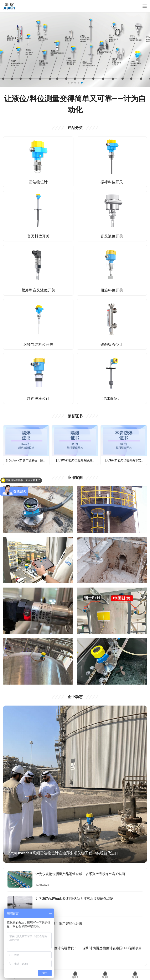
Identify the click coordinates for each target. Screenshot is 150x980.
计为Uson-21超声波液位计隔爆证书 (27, 460)
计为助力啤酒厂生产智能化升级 (59, 923)
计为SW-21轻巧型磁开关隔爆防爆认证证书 (76, 460)
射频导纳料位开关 (38, 344)
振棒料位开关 (112, 182)
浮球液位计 (112, 398)
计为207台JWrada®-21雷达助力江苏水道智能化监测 (74, 899)
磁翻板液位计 (112, 344)
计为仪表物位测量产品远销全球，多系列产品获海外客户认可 (81, 874)
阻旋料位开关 (112, 290)
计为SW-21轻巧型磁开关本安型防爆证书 (125, 460)
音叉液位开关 (112, 236)
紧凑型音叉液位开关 (38, 290)
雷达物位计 (38, 182)
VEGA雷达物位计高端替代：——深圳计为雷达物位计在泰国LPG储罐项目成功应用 (89, 951)
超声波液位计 (38, 398)
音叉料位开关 (38, 236)
